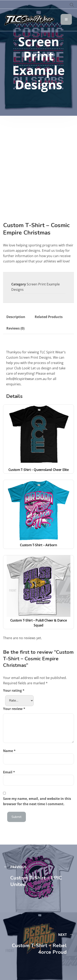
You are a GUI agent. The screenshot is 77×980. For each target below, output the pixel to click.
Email (9, 772)
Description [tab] (16, 317)
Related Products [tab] (49, 317)
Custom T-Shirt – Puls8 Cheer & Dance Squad (39, 623)
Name (9, 751)
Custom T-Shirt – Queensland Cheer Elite (39, 470)
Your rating (14, 690)
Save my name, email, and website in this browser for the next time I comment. (37, 801)
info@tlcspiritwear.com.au (26, 379)
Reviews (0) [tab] (15, 328)
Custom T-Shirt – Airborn (38, 545)
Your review (14, 709)
